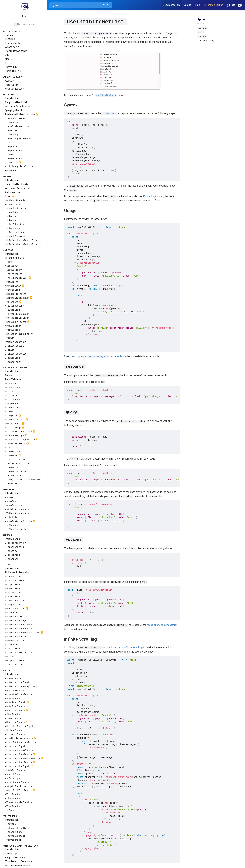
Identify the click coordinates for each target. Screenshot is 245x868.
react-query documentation (162, 625)
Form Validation (14, 379)
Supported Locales (16, 858)
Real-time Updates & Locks (22, 115)
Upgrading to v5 (14, 71)
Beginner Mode (25, 24)
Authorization (12, 192)
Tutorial (9, 35)
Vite (7, 55)
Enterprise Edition (213, 5)
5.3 (24, 16)
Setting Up (11, 854)
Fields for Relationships (18, 572)
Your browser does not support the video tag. (113, 71)
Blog (197, 5)
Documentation (171, 5)
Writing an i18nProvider (18, 866)
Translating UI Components (20, 862)
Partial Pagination (153, 196)
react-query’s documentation (99, 356)
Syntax (201, 19)
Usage (201, 24)
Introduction (12, 98)
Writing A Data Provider (18, 106)
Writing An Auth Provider (18, 188)
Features (10, 39)
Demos (187, 5)
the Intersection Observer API (124, 647)
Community (11, 67)
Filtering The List (14, 258)
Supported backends (16, 102)
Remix (8, 63)
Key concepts (13, 43)
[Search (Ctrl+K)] (81, 5)
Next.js (9, 59)
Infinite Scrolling (206, 41)
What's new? (12, 47)
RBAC (10, 196)
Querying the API (14, 110)
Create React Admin (16, 51)
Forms (8, 375)
